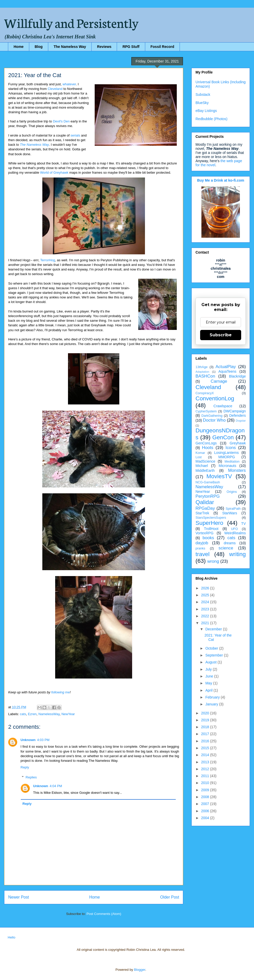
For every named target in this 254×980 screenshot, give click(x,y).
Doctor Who (214, 420)
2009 (206, 790)
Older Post (170, 897)
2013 (206, 762)
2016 (206, 741)
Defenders (237, 415)
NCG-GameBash (208, 482)
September (214, 655)
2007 (206, 804)
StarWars (230, 513)
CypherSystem (206, 411)
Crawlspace (223, 406)
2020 (206, 713)
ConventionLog (215, 398)
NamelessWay (49, 714)
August (211, 662)
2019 (206, 720)
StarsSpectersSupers (211, 518)
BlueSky (202, 103)
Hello (12, 937)
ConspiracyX (205, 393)
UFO (234, 529)
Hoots (208, 448)
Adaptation (202, 372)
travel (203, 554)
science (226, 548)
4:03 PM (43, 740)
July (209, 669)
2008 (206, 797)
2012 (206, 769)
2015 (206, 748)
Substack (203, 95)
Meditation (232, 462)
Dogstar (241, 421)
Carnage (219, 381)
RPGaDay (205, 508)
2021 (206, 623)
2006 (206, 811)
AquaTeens (227, 371)
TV (243, 524)
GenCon (223, 437)
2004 (206, 818)
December (214, 629)
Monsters (237, 470)
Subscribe (221, 335)
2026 (206, 588)
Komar (200, 453)
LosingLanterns (227, 453)
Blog (39, 47)
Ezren (32, 714)
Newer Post (19, 897)
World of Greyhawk (54, 173)
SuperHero (209, 523)
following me (61, 692)
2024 (206, 602)
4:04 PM (56, 786)
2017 (206, 734)
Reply (25, 767)
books (208, 538)
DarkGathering (212, 416)
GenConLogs (206, 443)
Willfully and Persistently (71, 22)
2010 (206, 783)
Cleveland (55, 89)
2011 (206, 776)
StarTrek (202, 513)
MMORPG (227, 457)
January (212, 704)
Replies (31, 777)
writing (237, 554)
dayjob (202, 543)
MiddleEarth (205, 471)
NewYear (68, 714)
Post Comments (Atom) (104, 914)
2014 (206, 755)
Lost (199, 457)
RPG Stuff (131, 47)
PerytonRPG (208, 496)
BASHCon (205, 376)
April (209, 690)
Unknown (28, 740)
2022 (206, 616)
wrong (213, 561)
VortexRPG (204, 533)
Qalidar (205, 502)
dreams (230, 543)
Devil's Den (61, 121)
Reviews (104, 47)
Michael (202, 466)
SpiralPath (233, 509)
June (210, 676)
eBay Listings (206, 111)
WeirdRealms (235, 533)
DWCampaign (235, 411)
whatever (69, 84)
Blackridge (237, 376)
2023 (206, 609)
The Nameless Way (70, 47)
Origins (232, 492)
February (213, 697)
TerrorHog (48, 260)
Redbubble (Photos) (212, 119)
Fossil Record (163, 47)
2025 (206, 595)
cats (23, 714)
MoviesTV (219, 476)
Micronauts (227, 466)
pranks (200, 548)
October (212, 648)
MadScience (205, 461)
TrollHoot (211, 529)
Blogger (140, 970)
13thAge (202, 367)
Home (19, 47)
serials (75, 135)
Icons (231, 448)
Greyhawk (238, 443)
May (209, 683)
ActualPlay (226, 367)
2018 (206, 727)
